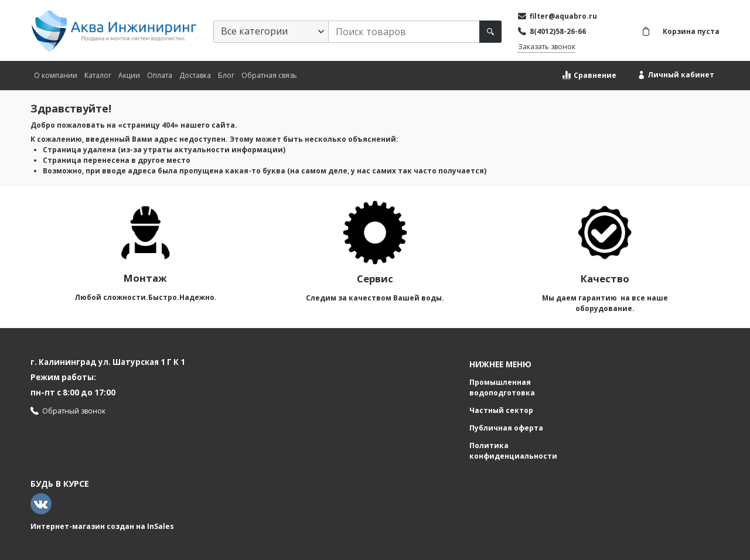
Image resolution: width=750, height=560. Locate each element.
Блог (226, 75)
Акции (129, 75)
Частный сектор (501, 410)
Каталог (98, 75)
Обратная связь (269, 75)
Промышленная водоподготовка (502, 387)
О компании (56, 75)
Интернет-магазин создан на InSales (102, 526)
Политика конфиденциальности (513, 451)
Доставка (195, 75)
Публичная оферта (506, 428)
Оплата (160, 75)
